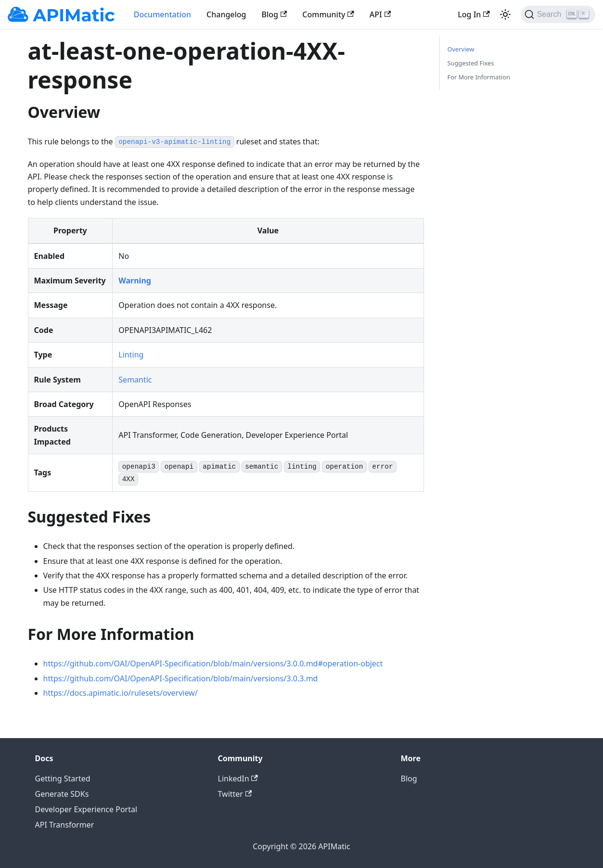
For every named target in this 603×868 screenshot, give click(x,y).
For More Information (479, 77)
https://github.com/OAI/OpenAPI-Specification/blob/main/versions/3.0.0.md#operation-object (213, 664)
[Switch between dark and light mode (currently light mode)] (505, 14)
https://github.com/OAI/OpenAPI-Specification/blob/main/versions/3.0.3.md (181, 678)
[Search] (558, 14)
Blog (275, 14)
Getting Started (63, 779)
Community (328, 14)
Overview (461, 49)
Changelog (226, 14)
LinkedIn (238, 779)
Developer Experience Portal (86, 809)
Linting (131, 355)
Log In (474, 14)
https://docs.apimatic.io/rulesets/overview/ (121, 693)
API (380, 14)
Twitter (235, 794)
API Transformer (65, 825)
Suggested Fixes (471, 63)
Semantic (135, 380)
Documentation (162, 14)
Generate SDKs (62, 794)
